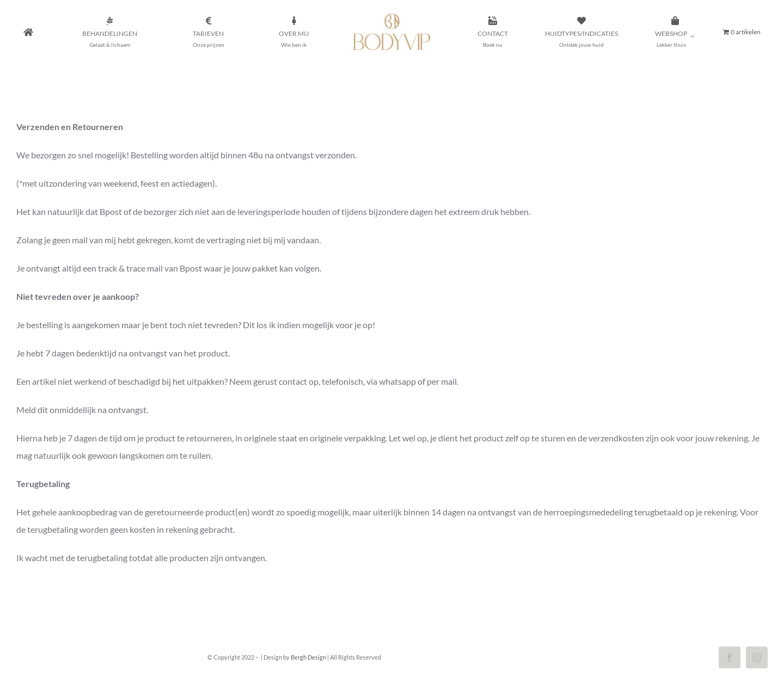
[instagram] (757, 657)
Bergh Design (308, 657)
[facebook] (730, 657)
